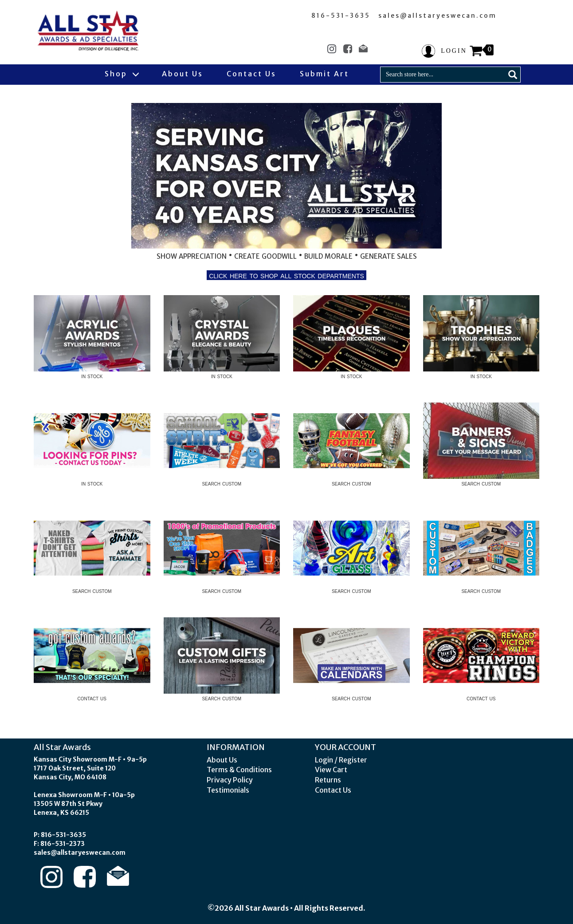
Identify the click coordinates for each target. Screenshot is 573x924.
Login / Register (341, 760)
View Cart (331, 770)
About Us (182, 74)
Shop (122, 74)
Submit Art (324, 74)
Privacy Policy (230, 780)
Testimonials (228, 790)
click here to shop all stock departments (287, 275)
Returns (328, 780)
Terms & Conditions (239, 770)
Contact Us (251, 74)
